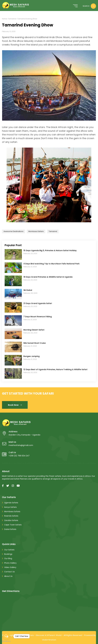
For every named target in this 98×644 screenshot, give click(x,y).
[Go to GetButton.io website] (6, 641)
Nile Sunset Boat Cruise (35, 343)
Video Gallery (10, 567)
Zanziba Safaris (11, 520)
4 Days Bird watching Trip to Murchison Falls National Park (51, 264)
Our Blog (8, 558)
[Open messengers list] (6, 636)
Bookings (8, 554)
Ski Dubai (28, 290)
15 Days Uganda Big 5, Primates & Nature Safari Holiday (50, 250)
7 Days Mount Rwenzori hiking (38, 317)
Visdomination (49, 640)
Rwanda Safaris (11, 516)
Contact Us (9, 572)
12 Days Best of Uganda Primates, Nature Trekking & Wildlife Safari (55, 369)
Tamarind (12, 19)
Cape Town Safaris (13, 525)
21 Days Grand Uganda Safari (38, 303)
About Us (8, 576)
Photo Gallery (10, 563)
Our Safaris (9, 550)
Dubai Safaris (10, 529)
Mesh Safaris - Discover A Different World (41, 635)
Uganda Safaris (11, 503)
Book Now (15, 405)
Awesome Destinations (13, 231)
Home (4, 19)
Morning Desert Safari (34, 330)
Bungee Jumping (31, 356)
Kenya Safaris (10, 507)
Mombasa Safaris (36, 231)
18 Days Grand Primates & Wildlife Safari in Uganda (48, 277)
